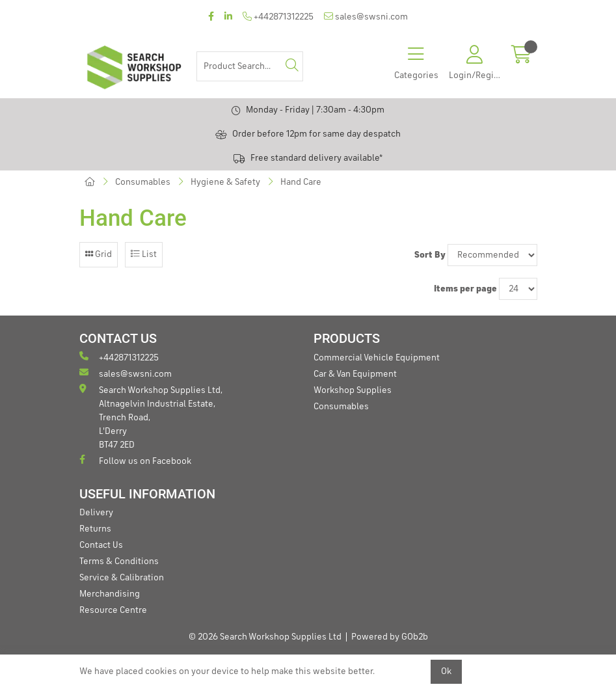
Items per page (465, 289)
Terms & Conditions (119, 561)
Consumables (143, 182)
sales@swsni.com (366, 17)
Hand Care (301, 182)
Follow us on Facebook (135, 460)
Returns (95, 529)
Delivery (96, 513)
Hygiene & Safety (225, 182)
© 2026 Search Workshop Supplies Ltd (265, 637)
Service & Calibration (122, 578)
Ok (446, 671)
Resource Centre (113, 610)
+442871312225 (278, 17)
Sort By (430, 255)
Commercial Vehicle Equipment (377, 358)
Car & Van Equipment (355, 374)
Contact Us (101, 545)
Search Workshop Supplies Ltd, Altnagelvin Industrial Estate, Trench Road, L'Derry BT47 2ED (151, 417)
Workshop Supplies (353, 390)
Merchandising (110, 594)
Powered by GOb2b (390, 637)
